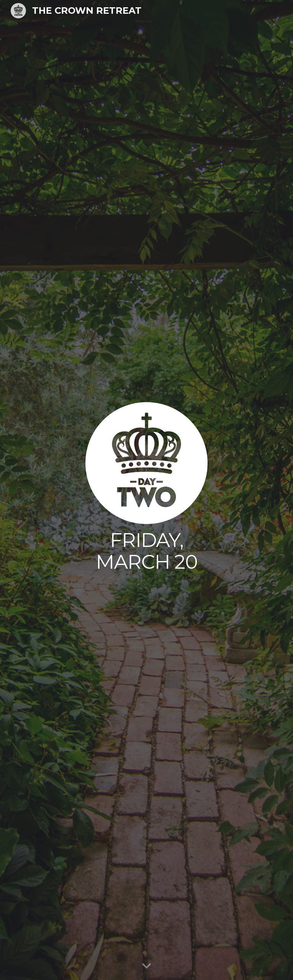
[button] (146, 966)
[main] (146, 551)
